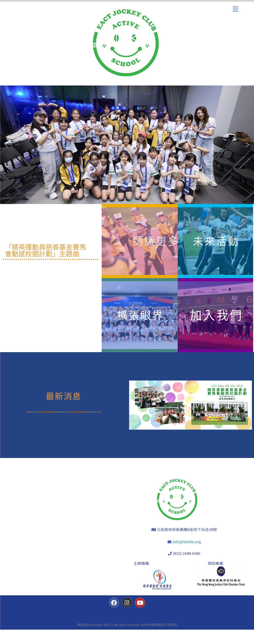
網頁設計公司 (161, 625)
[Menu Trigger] (236, 9)
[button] (7, 145)
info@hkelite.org (187, 542)
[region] (127, 145)
